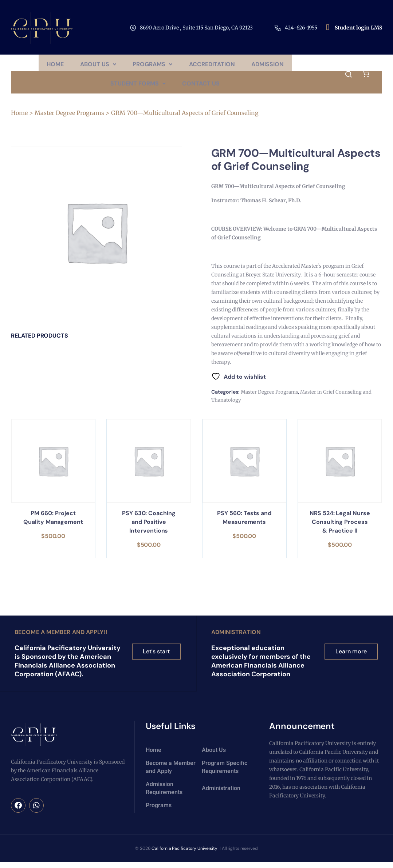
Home (52, 66)
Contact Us (202, 88)
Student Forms (137, 88)
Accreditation (213, 66)
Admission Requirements (164, 794)
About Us (96, 66)
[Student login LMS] (328, 28)
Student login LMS (358, 28)
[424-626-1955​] (278, 28)
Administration (236, 638)
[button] (96, 66)
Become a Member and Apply (171, 773)
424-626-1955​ (301, 28)
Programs (152, 66)
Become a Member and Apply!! (61, 638)
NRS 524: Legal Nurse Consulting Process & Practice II (340, 528)
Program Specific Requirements (225, 773)
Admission (271, 66)
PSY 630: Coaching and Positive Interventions (149, 528)
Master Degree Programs (69, 119)
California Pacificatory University (185, 855)
